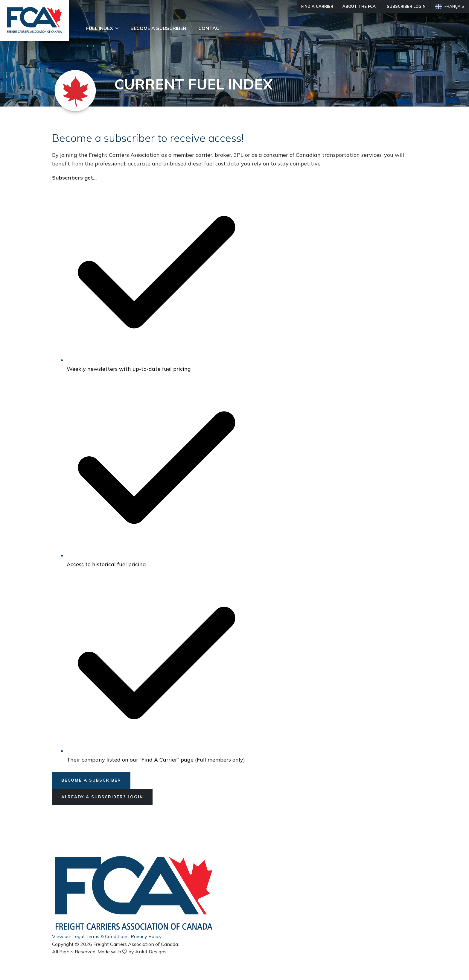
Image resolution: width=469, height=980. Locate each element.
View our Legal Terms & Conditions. (91, 937)
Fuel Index (100, 28)
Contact (211, 28)
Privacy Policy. (147, 937)
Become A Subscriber (158, 28)
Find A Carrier (317, 6)
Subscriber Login (406, 6)
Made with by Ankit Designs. (133, 952)
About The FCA (359, 6)
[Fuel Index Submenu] (119, 28)
